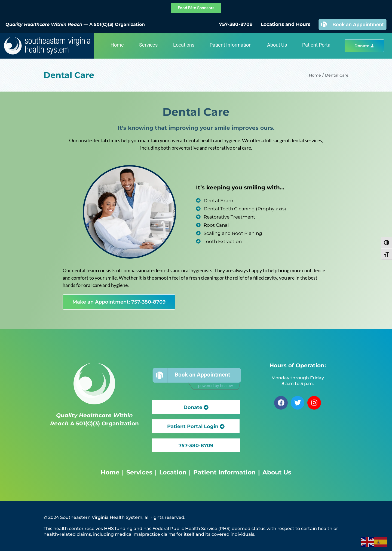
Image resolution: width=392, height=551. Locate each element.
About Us (277, 45)
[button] (196, 445)
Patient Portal (317, 45)
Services (148, 45)
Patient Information (231, 45)
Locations (184, 45)
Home (117, 45)
